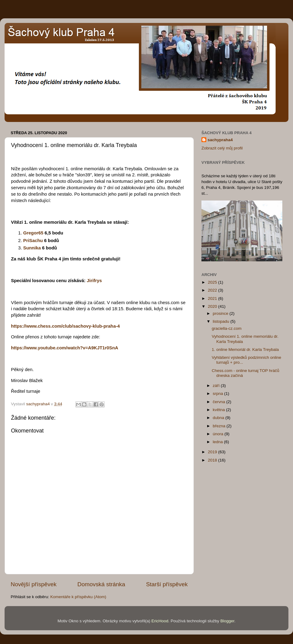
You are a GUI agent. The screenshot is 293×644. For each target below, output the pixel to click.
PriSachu (34, 241)
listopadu (222, 321)
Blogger (227, 621)
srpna (219, 394)
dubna (219, 418)
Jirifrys (94, 281)
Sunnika (32, 248)
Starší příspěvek (167, 584)
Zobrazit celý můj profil (222, 148)
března (220, 426)
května (219, 410)
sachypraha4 (220, 140)
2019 (213, 452)
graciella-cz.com (227, 328)
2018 (213, 460)
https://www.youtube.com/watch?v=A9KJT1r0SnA (65, 348)
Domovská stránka (101, 584)
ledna (218, 442)
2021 (213, 298)
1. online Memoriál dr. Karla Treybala (245, 350)
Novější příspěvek (34, 584)
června (219, 402)
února (219, 434)
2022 (213, 290)
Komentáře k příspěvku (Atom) (78, 597)
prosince (221, 313)
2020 (213, 306)
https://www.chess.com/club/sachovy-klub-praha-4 (65, 326)
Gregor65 (33, 233)
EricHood (160, 621)
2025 (213, 282)
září (217, 386)
